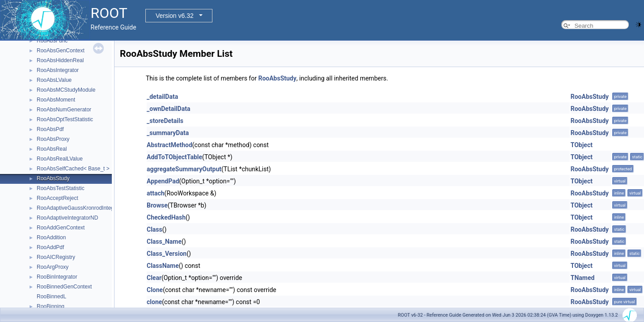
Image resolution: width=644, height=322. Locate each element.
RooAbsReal (52, 149)
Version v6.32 (175, 16)
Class (155, 229)
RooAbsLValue (54, 80)
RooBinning (51, 306)
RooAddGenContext (61, 228)
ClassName (163, 266)
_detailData (162, 97)
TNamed (583, 278)
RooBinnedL (51, 297)
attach (156, 193)
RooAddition (51, 237)
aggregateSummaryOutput (184, 169)
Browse (157, 205)
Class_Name (164, 241)
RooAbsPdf (50, 129)
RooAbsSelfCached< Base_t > (73, 169)
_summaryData (168, 133)
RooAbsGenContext (61, 51)
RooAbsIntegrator (58, 70)
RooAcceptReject (57, 198)
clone (154, 302)
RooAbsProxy (53, 139)
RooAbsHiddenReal (60, 60)
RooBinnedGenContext (64, 287)
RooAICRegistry (56, 257)
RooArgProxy (53, 267)
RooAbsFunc (52, 41)
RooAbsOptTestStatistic (65, 119)
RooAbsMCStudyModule (66, 90)
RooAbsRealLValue (60, 159)
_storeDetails (165, 121)
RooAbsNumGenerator (64, 110)
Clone (155, 290)
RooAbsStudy (53, 178)
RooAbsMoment (56, 100)
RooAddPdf (50, 247)
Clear (154, 278)
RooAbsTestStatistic (61, 188)
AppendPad (163, 181)
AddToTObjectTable (174, 157)
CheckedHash (166, 217)
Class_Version (167, 254)
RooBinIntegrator (57, 277)
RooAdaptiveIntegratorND (67, 218)
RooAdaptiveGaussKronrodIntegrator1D (84, 208)
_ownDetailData (168, 109)
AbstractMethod (169, 145)
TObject (582, 145)
